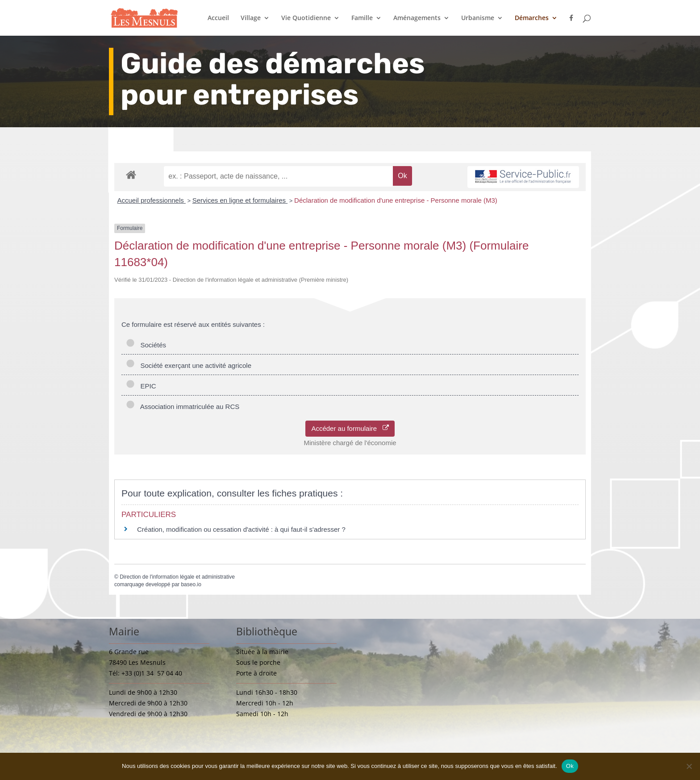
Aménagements (417, 18)
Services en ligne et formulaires (240, 200)
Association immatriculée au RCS (183, 407)
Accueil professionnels (152, 200)
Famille (362, 18)
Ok (570, 766)
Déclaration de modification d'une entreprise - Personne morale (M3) (396, 200)
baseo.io (191, 584)
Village (251, 18)
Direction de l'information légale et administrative (177, 577)
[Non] (689, 766)
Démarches (532, 18)
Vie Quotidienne (306, 18)
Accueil (218, 18)
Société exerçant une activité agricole (189, 365)
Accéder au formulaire (350, 428)
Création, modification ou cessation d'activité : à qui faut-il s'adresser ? (241, 529)
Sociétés (146, 345)
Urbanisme (478, 18)
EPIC (141, 386)
